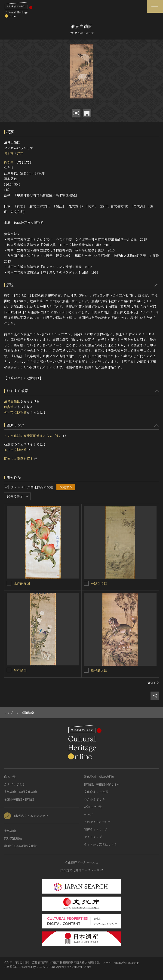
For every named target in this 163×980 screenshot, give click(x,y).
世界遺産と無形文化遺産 (20, 792)
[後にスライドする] (153, 683)
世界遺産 (10, 831)
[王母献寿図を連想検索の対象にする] (9, 583)
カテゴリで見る (14, 784)
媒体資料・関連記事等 (99, 777)
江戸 (20, 153)
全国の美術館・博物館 (19, 799)
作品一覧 (10, 777)
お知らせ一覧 (93, 807)
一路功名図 (99, 583)
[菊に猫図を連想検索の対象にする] (9, 670)
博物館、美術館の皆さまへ (102, 784)
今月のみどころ (94, 799)
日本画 (9, 153)
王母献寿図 (22, 583)
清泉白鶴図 (12, 401)
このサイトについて (97, 822)
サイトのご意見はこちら (100, 844)
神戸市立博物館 (15, 412)
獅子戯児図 (99, 670)
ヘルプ (88, 814)
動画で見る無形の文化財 (20, 846)
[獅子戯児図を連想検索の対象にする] (86, 670)
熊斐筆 (9, 162)
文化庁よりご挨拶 (96, 792)
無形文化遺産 (13, 838)
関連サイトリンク (96, 829)
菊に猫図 (20, 670)
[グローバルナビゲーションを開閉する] (155, 6)
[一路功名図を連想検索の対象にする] (86, 583)
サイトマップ (93, 837)
